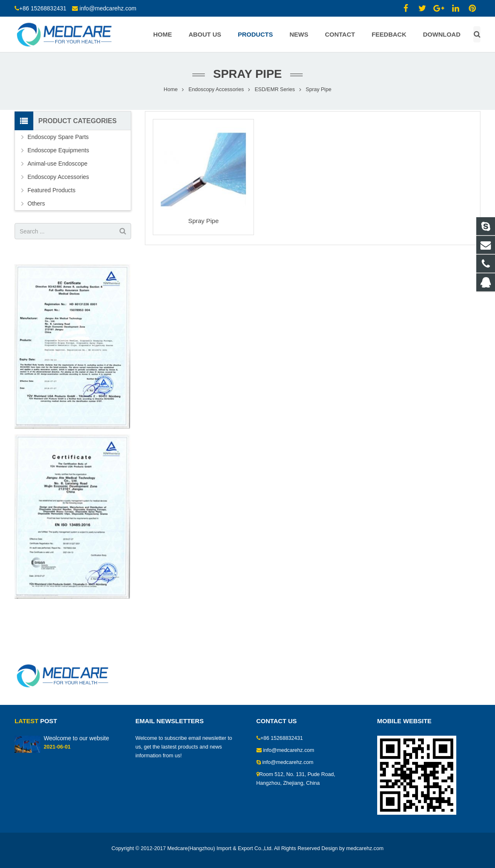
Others (36, 203)
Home (171, 89)
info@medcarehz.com (108, 8)
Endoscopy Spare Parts (58, 137)
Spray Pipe (203, 221)
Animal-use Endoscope (57, 164)
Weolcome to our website (76, 738)
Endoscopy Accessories (216, 89)
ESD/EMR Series (275, 89)
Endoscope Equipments (58, 150)
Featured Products (51, 190)
